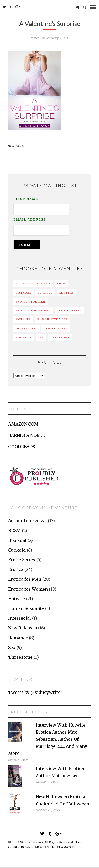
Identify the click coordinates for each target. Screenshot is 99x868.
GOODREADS (22, 447)
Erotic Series (69, 311)
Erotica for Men (31, 302)
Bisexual (24, 293)
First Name (26, 199)
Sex (41, 337)
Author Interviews (33, 284)
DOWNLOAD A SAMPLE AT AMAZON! (48, 847)
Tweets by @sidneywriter (35, 692)
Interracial (27, 329)
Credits (13, 847)
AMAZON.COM (23, 424)
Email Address (30, 219)
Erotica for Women (33, 311)
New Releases (56, 329)
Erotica (66, 293)
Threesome (60, 337)
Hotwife (23, 319)
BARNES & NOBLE (26, 435)
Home (79, 842)
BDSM (61, 284)
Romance (24, 337)
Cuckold (45, 293)
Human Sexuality (53, 319)
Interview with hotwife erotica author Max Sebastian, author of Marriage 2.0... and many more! (48, 739)
